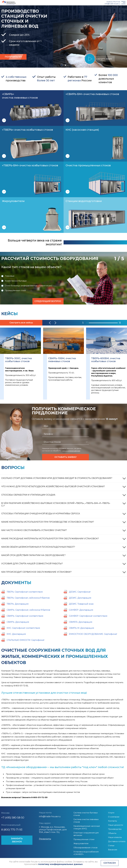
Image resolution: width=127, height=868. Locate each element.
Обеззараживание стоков (85, 848)
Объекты (112, 833)
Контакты (112, 821)
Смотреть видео (103, 59)
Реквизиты (45, 839)
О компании (114, 817)
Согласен (110, 863)
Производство (115, 829)
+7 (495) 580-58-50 (13, 818)
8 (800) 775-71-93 (113, 2)
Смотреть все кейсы (21, 323)
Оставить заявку (65, 457)
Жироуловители (81, 843)
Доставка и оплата (117, 841)
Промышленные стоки (14, 291)
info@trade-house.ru (112, 4)
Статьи (111, 846)
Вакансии (113, 850)
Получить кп (13, 57)
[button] (62, 65)
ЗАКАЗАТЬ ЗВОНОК (17, 840)
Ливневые (8, 276)
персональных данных (71, 451)
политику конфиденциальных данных (60, 864)
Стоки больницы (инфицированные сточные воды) (26, 286)
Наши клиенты (115, 837)
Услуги (111, 813)
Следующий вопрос (48, 301)
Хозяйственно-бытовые (14, 281)
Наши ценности (115, 825)
